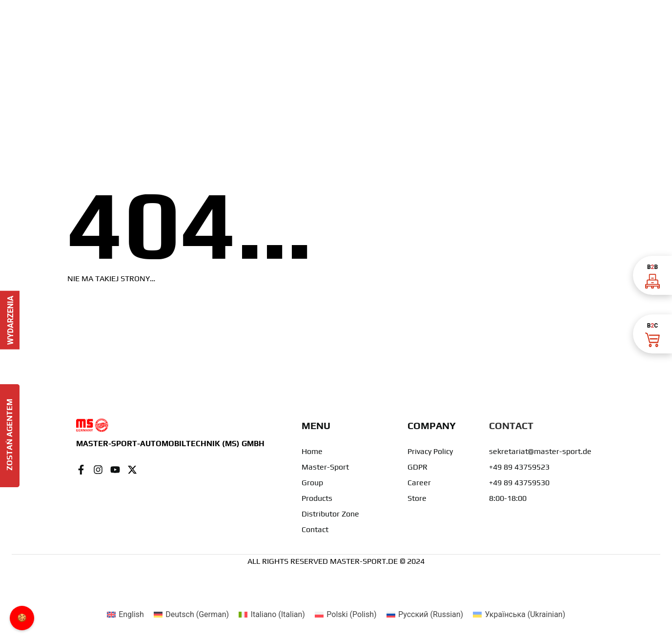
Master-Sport (325, 467)
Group (312, 483)
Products (317, 498)
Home (312, 451)
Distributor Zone (330, 514)
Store (417, 498)
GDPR (417, 467)
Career (419, 483)
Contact (315, 529)
